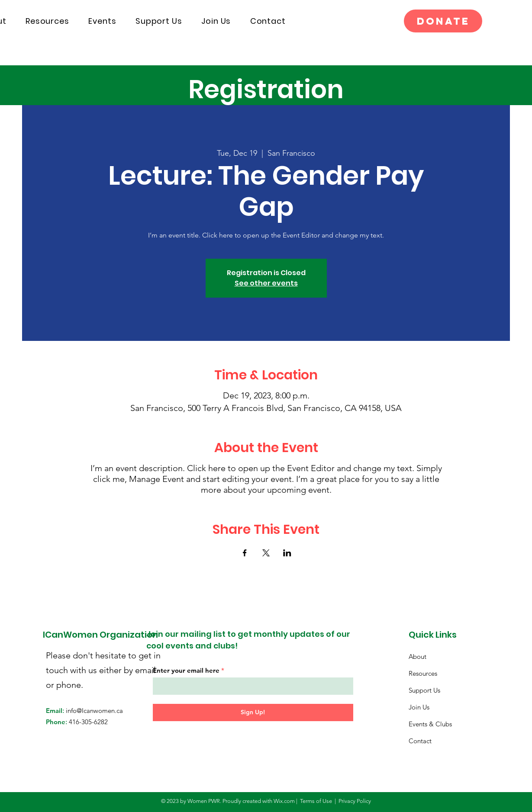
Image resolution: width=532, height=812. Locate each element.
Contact (420, 741)
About (418, 656)
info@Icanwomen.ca (94, 711)
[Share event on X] (266, 553)
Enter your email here (186, 670)
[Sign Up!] (253, 713)
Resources (423, 673)
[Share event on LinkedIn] (287, 553)
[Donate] (443, 21)
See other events (266, 283)
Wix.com (284, 801)
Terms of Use (316, 801)
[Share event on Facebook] (245, 553)
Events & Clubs (430, 724)
